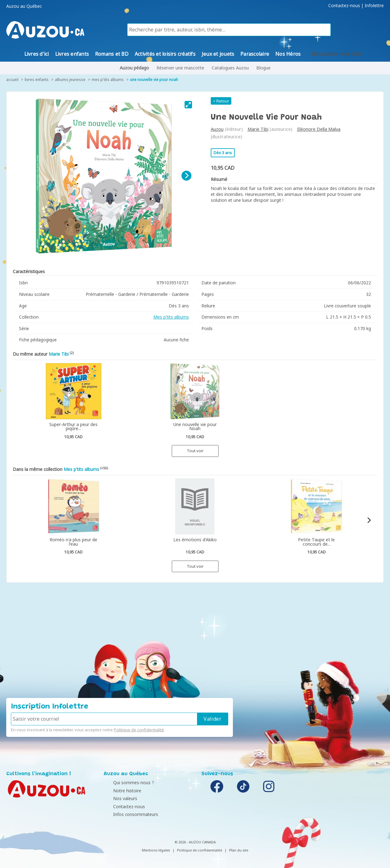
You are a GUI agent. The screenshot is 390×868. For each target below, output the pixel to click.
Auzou (217, 129)
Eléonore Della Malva (319, 129)
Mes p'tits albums (108, 80)
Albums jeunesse (70, 80)
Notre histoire (119, 791)
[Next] (186, 176)
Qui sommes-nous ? (126, 783)
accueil (12, 80)
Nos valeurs (117, 798)
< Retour (221, 101)
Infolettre (374, 6)
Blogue (263, 68)
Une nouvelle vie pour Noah (154, 80)
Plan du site (239, 850)
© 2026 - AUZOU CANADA (195, 842)
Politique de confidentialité (139, 730)
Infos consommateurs (128, 814)
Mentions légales (156, 850)
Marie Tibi (258, 129)
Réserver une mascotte (180, 68)
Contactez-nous (344, 6)
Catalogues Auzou (230, 68)
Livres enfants (37, 80)
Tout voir (195, 451)
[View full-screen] (188, 105)
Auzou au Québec (24, 6)
